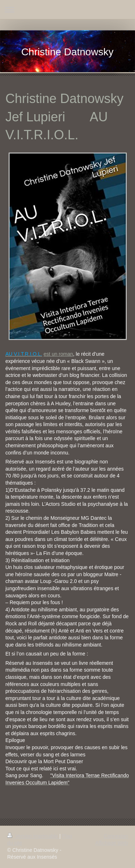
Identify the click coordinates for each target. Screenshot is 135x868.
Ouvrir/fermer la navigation (67, 10)
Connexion (116, 836)
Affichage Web (111, 843)
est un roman (58, 354)
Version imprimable (33, 836)
